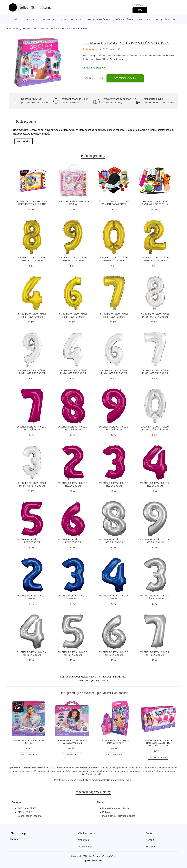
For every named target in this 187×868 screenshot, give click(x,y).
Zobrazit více (24, 141)
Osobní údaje (85, 847)
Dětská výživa (124, 19)
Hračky (28, 19)
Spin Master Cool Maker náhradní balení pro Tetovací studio (158, 743)
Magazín (150, 847)
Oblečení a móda (165, 19)
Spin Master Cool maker (120, 780)
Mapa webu (84, 840)
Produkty (17, 29)
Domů (15, 19)
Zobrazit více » (116, 59)
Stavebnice (46, 19)
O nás (149, 833)
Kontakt (150, 840)
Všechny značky (86, 833)
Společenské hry (70, 19)
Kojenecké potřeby (97, 19)
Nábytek (144, 19)
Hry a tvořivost (29, 29)
